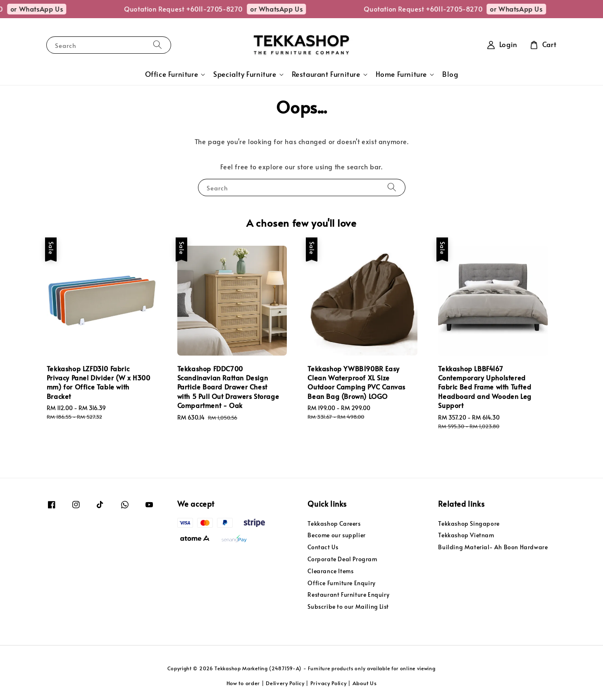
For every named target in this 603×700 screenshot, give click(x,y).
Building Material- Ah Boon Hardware (493, 547)
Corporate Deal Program (342, 559)
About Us (365, 683)
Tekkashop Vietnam (466, 535)
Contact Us (323, 547)
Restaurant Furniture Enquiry (348, 594)
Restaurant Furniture (326, 74)
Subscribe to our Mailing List (348, 606)
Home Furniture (401, 74)
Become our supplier (336, 535)
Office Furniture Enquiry (341, 583)
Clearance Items (330, 571)
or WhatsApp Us (50, 9)
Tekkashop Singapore (469, 524)
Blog (450, 74)
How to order (243, 683)
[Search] (157, 45)
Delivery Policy (285, 683)
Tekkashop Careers (334, 524)
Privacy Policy (329, 683)
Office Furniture (172, 74)
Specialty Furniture (245, 74)
